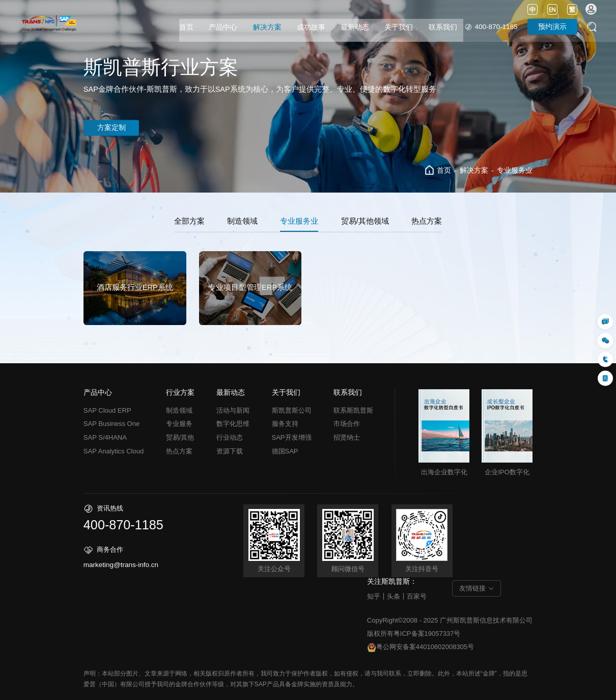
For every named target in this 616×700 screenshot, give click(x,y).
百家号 (417, 596)
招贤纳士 (347, 437)
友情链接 (472, 588)
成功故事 (311, 27)
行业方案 (180, 393)
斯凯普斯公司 (292, 410)
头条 (394, 596)
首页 (186, 27)
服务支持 (285, 424)
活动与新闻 (233, 410)
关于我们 (399, 27)
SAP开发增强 (292, 437)
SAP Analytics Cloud (114, 451)
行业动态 (230, 437)
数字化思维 (233, 424)
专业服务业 (515, 170)
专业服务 (179, 424)
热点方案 (427, 221)
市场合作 (347, 424)
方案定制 (113, 128)
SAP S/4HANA (105, 437)
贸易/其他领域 (365, 221)
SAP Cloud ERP (107, 410)
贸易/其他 (180, 437)
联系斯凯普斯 (353, 410)
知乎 (374, 596)
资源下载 (230, 451)
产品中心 (223, 27)
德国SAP (285, 451)
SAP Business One (111, 424)
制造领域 (242, 221)
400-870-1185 (496, 27)
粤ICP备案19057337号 (427, 634)
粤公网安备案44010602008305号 (421, 648)
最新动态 (355, 27)
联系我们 (443, 27)
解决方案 (267, 27)
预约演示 (552, 27)
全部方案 (189, 221)
